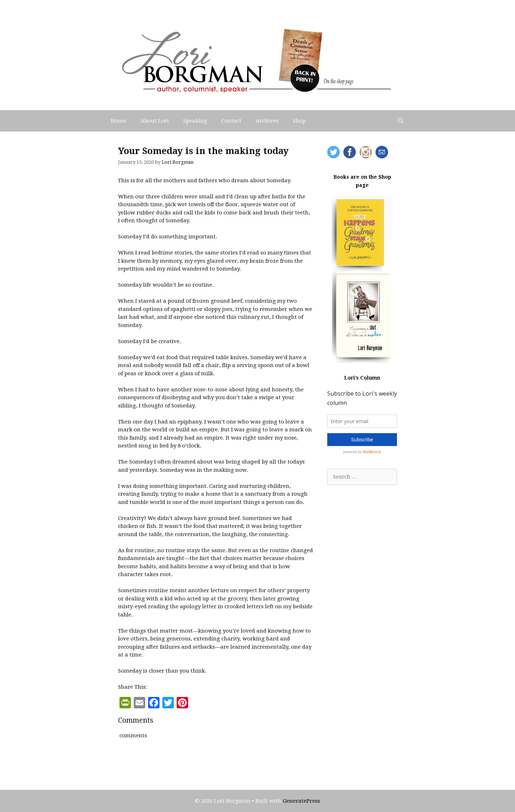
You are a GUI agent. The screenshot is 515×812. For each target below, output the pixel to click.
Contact (231, 121)
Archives (267, 121)
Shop (299, 121)
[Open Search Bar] (401, 121)
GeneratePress (301, 801)
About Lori (155, 121)
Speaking (195, 121)
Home (119, 121)
